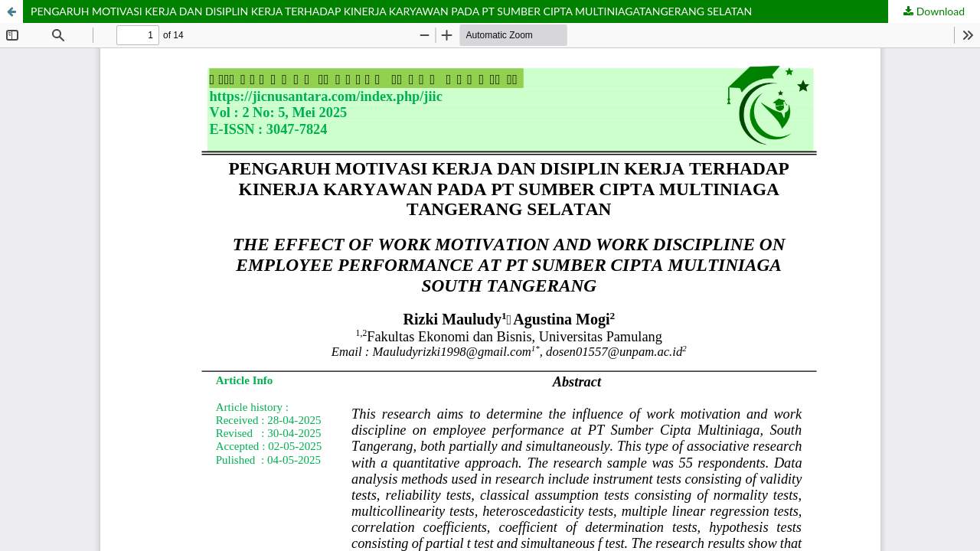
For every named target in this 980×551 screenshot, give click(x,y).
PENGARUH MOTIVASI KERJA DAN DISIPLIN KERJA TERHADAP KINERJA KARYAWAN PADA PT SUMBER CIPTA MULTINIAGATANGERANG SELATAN (391, 11)
